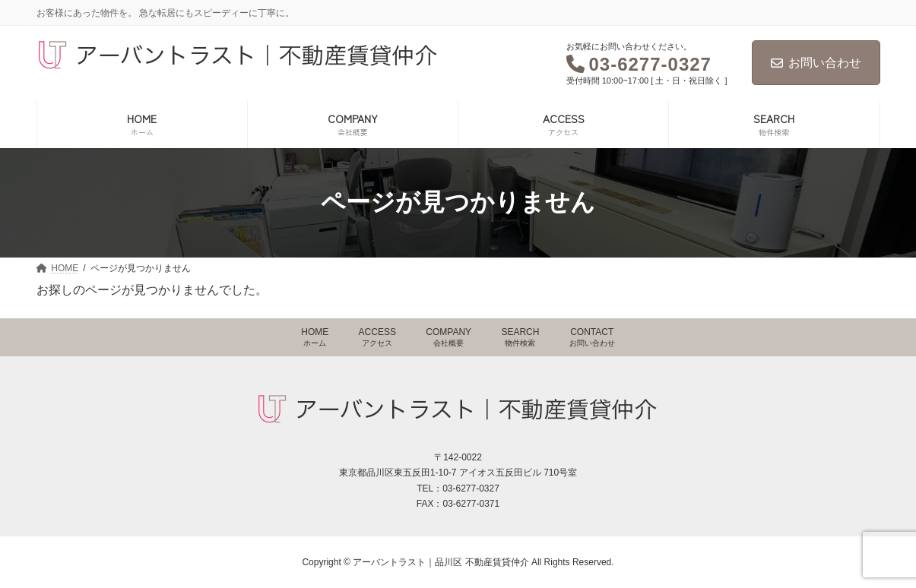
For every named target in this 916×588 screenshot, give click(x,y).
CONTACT (592, 337)
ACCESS (377, 337)
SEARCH (520, 337)
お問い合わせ (816, 63)
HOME (315, 337)
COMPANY (448, 337)
